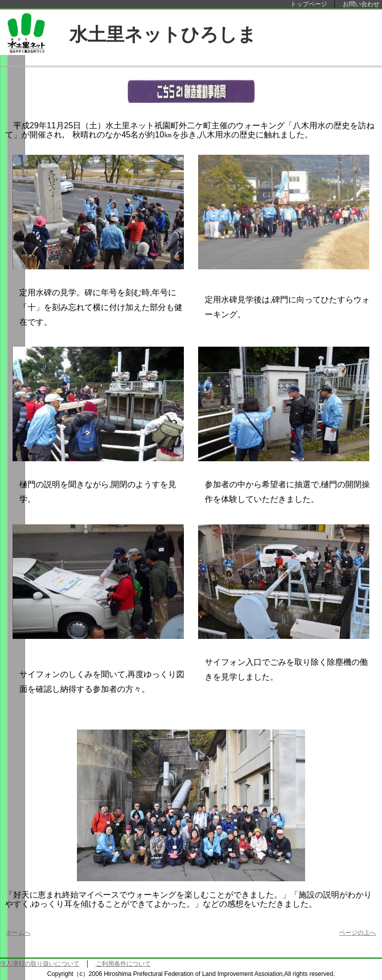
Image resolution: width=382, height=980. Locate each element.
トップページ (309, 4)
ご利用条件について (123, 964)
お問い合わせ (361, 4)
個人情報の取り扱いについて (40, 964)
